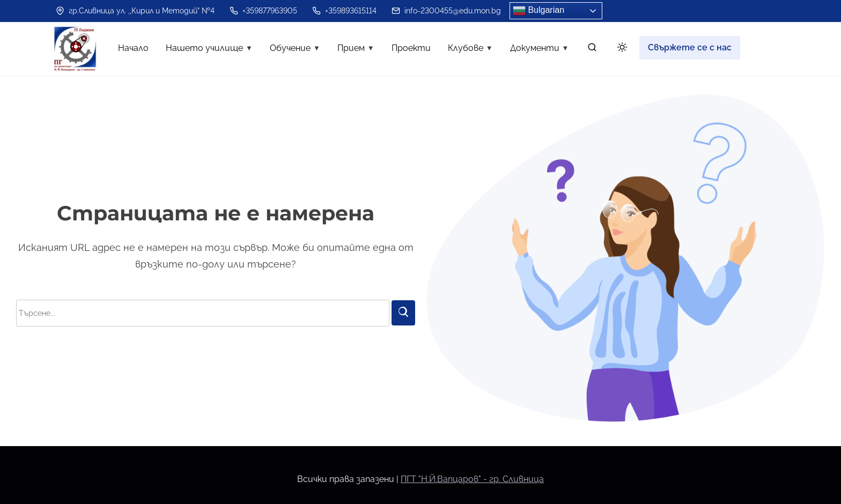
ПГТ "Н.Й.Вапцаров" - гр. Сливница (472, 479)
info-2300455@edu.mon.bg (446, 11)
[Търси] (403, 313)
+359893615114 (344, 11)
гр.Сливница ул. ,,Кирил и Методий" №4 (135, 11)
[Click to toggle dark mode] (620, 49)
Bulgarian (538, 11)
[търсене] (592, 50)
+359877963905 (263, 11)
